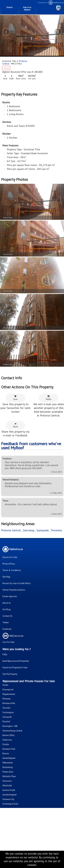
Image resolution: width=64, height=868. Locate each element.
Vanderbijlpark (9, 758)
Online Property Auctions (14, 590)
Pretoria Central (11, 530)
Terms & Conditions (12, 570)
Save (15, 398)
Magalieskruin (9, 694)
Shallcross (7, 740)
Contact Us (7, 616)
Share (15, 425)
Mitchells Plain (9, 776)
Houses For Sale (10, 557)
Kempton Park (9, 749)
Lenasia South (9, 790)
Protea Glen (8, 772)
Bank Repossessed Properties (16, 661)
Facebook (7, 629)
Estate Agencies (10, 596)
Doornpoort (8, 690)
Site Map (6, 577)
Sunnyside (43, 530)
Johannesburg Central (12, 731)
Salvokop (29, 530)
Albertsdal (7, 786)
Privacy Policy (9, 564)
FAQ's (5, 654)
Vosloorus (7, 781)
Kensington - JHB (10, 726)
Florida (6, 744)
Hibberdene (8, 763)
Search (9, 7)
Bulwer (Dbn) (8, 735)
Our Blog (7, 609)
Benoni (6, 754)
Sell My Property (10, 674)
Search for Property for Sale (15, 668)
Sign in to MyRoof (27, 8)
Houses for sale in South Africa (16, 583)
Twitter (6, 622)
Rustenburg (8, 767)
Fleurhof (6, 722)
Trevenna (56, 530)
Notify (49, 398)
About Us (7, 603)
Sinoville (6, 708)
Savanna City (8, 799)
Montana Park (9, 703)
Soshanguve (8, 712)
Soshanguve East (10, 804)
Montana (7, 699)
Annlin (5, 685)
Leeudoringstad (9, 795)
